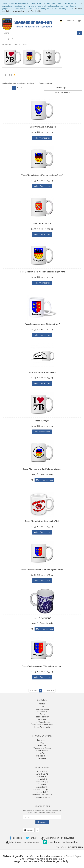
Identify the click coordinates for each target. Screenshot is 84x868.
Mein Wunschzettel (42, 722)
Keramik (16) (42, 779)
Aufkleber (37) (42, 782)
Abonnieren (42, 822)
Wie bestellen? (42, 756)
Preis (63, 88)
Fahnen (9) (42, 784)
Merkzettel (42, 719)
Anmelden (71, 21)
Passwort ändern (42, 717)
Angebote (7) (42, 771)
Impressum (42, 740)
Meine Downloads (42, 727)
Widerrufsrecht (42, 751)
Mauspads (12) (42, 792)
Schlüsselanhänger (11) (42, 790)
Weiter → (24, 88)
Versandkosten (76, 847)
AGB (42, 743)
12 (63, 92)
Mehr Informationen (42, 138)
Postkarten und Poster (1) (42, 795)
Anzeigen (29, 830)
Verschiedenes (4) (42, 797)
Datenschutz (42, 745)
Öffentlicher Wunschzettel (42, 725)
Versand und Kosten (42, 748)
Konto (42, 714)
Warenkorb (42, 712)
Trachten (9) (42, 777)
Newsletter (42, 758)
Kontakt (42, 704)
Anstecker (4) (42, 787)
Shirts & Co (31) (42, 774)
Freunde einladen (42, 709)
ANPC (42, 753)
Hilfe (42, 706)
